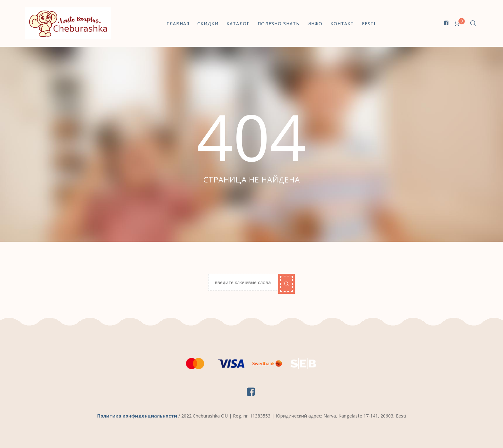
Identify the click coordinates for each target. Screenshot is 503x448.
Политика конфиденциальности (137, 416)
